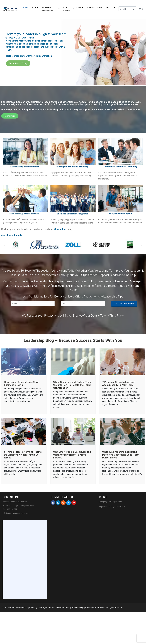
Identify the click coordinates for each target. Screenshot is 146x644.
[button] (10, 116)
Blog (80, 8)
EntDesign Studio (115, 502)
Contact (110, 8)
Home (25, 8)
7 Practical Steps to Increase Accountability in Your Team (119, 383)
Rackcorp (121, 507)
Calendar (90, 8)
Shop (100, 8)
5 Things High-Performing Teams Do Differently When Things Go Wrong (23, 455)
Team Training (68, 9)
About (34, 8)
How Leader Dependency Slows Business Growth (22, 383)
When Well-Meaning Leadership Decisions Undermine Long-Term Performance (121, 455)
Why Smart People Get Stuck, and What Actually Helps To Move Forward (72, 455)
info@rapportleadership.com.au (16, 513)
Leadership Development (50, 9)
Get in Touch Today (18, 63)
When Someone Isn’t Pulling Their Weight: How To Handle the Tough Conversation (72, 385)
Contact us (60, 229)
